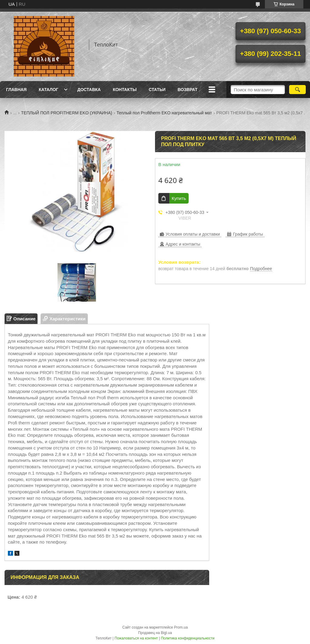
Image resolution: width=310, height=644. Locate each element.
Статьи (157, 90)
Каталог (49, 90)
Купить (179, 198)
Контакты (125, 90)
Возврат (188, 90)
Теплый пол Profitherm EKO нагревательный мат (164, 113)
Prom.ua (181, 627)
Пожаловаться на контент (136, 638)
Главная (16, 90)
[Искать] (297, 90)
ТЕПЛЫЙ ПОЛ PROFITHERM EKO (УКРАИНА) (67, 113)
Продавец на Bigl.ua (155, 633)
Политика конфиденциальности (188, 638)
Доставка (89, 90)
